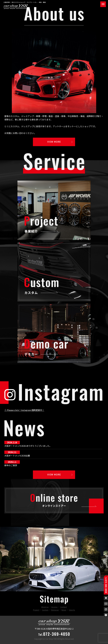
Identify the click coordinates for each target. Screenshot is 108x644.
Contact (63, 607)
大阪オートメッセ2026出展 (17, 456)
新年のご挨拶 (11, 465)
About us (45, 607)
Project (36, 610)
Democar (55, 610)
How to (72, 610)
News (64, 610)
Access (54, 607)
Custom (45, 610)
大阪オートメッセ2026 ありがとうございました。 (28, 446)
